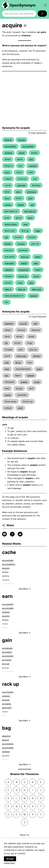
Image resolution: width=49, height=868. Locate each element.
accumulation (9, 564)
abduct (6, 740)
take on (22, 289)
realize (24, 263)
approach (7, 708)
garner (8, 205)
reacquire (9, 263)
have (30, 218)
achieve (8, 153)
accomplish (10, 146)
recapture (24, 270)
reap (36, 263)
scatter (24, 382)
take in (8, 289)
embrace (31, 192)
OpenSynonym (23, 5)
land (25, 224)
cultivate (21, 185)
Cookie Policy (9, 864)
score (36, 276)
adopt (22, 153)
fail (6, 343)
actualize (7, 704)
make (38, 231)
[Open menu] (45, 5)
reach (38, 257)
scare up (23, 276)
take (31, 283)
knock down (11, 224)
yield (20, 408)
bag (31, 159)
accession (7, 652)
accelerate (7, 648)
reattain (8, 270)
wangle (33, 296)
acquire (6, 568)
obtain (8, 244)
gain (30, 198)
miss (7, 369)
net (6, 237)
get (32, 205)
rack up (25, 257)
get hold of (30, 211)
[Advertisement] (24, 99)
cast (35, 324)
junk (7, 362)
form (7, 198)
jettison (37, 356)
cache (9, 552)
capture (33, 166)
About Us (24, 835)
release (31, 375)
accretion (7, 660)
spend (8, 395)
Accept (10, 860)
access (22, 140)
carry (7, 172)
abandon (9, 324)
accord (23, 324)
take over (37, 289)
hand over (21, 356)
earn (18, 192)
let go (18, 362)
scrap (37, 382)
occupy (21, 244)
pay (7, 375)
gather (21, 205)
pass (39, 369)
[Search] (42, 14)
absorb (8, 140)
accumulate (28, 146)
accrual (6, 664)
